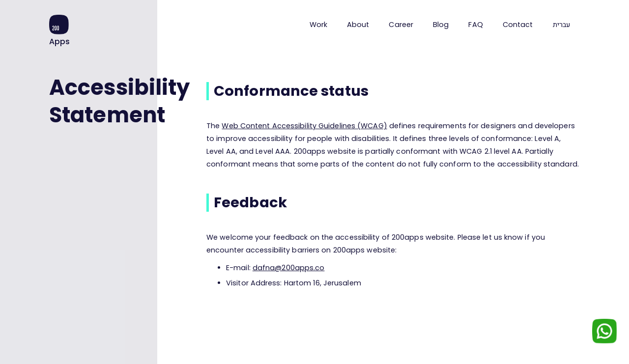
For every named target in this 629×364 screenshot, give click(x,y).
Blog (441, 25)
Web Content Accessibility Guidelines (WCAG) (304, 126)
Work (318, 25)
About (358, 25)
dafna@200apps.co (289, 268)
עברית (562, 25)
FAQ (475, 25)
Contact (518, 25)
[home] (59, 30)
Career (401, 25)
